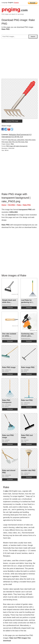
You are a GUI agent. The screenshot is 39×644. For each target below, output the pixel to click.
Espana (16, 3)
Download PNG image (12, 121)
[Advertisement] (19, 59)
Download (10, 308)
